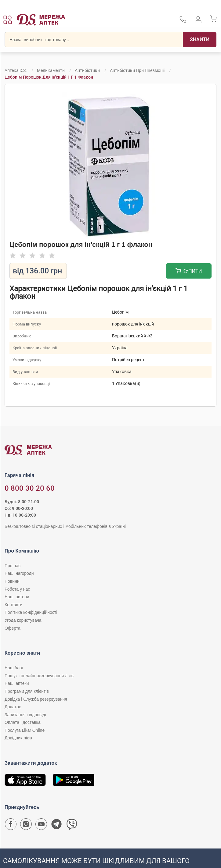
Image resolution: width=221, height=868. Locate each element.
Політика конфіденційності (31, 612)
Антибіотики (87, 70)
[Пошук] (200, 40)
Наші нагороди (19, 573)
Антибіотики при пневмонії (137, 70)
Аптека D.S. (16, 70)
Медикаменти (51, 70)
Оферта (13, 628)
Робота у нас (17, 589)
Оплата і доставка (23, 722)
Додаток (13, 707)
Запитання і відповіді (25, 715)
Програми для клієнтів (27, 691)
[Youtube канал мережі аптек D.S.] (41, 826)
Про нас (13, 566)
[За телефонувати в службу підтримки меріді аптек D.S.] (183, 21)
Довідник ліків (18, 738)
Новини (12, 581)
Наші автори (17, 597)
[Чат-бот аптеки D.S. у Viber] (72, 826)
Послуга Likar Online (25, 730)
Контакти (13, 605)
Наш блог (14, 668)
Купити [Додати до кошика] (189, 272)
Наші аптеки (17, 683)
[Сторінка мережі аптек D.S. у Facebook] (11, 826)
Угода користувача (23, 620)
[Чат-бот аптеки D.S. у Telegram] (56, 826)
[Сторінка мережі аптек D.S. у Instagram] (26, 826)
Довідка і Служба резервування (36, 699)
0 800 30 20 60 (30, 488)
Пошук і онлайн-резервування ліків (39, 676)
